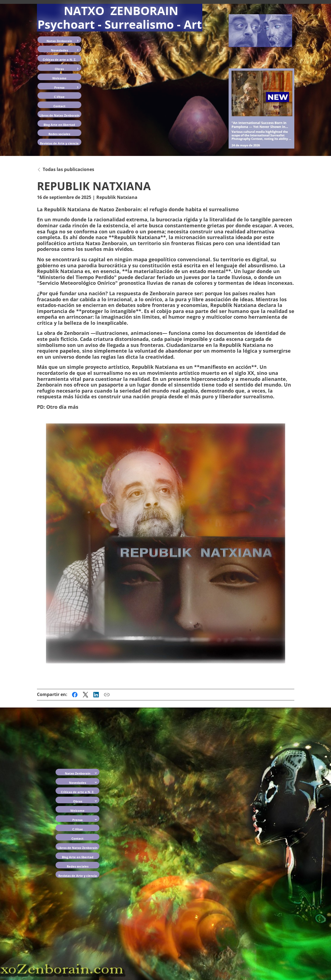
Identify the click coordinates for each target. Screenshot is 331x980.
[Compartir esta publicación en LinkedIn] (96, 695)
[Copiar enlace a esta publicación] (107, 695)
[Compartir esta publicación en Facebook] (75, 695)
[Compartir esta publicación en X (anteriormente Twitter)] (85, 695)
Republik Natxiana (117, 197)
